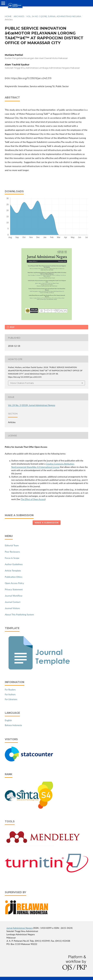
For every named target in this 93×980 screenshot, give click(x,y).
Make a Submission (47, 523)
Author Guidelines (14, 564)
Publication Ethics (14, 577)
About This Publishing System (19, 614)
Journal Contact (13, 602)
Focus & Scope (12, 558)
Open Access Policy (14, 583)
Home (8, 16)
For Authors (10, 694)
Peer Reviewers (12, 552)
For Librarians (11, 699)
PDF (12, 327)
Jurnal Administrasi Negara (20, 928)
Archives (19, 16)
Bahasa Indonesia (13, 725)
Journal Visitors (12, 608)
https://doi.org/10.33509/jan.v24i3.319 (31, 78)
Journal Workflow (14, 596)
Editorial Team (12, 545)
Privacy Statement (14, 589)
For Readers (10, 690)
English (8, 720)
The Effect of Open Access (33, 499)
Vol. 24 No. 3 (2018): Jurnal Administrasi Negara (54, 16)
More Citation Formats (22, 383)
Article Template (13, 571)
